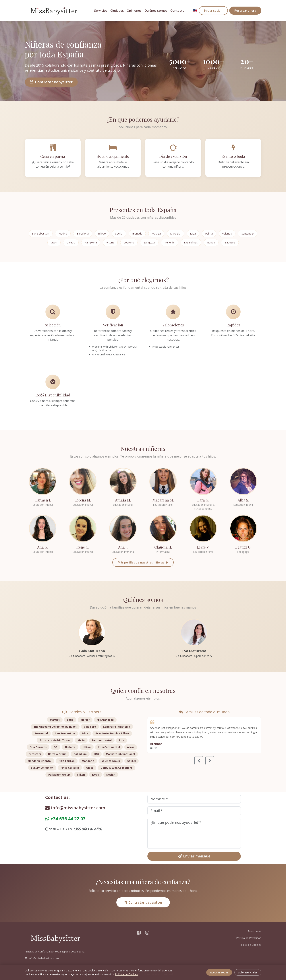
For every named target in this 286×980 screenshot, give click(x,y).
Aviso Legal (254, 931)
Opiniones (134, 10)
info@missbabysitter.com (75, 808)
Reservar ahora (245, 11)
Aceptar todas (219, 972)
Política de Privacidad (249, 938)
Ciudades (117, 10)
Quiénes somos (156, 10)
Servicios (101, 10)
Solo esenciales (248, 972)
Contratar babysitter (51, 82)
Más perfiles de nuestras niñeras (143, 562)
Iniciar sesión (213, 11)
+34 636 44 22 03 (65, 819)
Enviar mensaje (194, 856)
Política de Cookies (250, 945)
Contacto (177, 10)
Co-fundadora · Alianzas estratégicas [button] (92, 656)
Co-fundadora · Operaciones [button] (194, 656)
